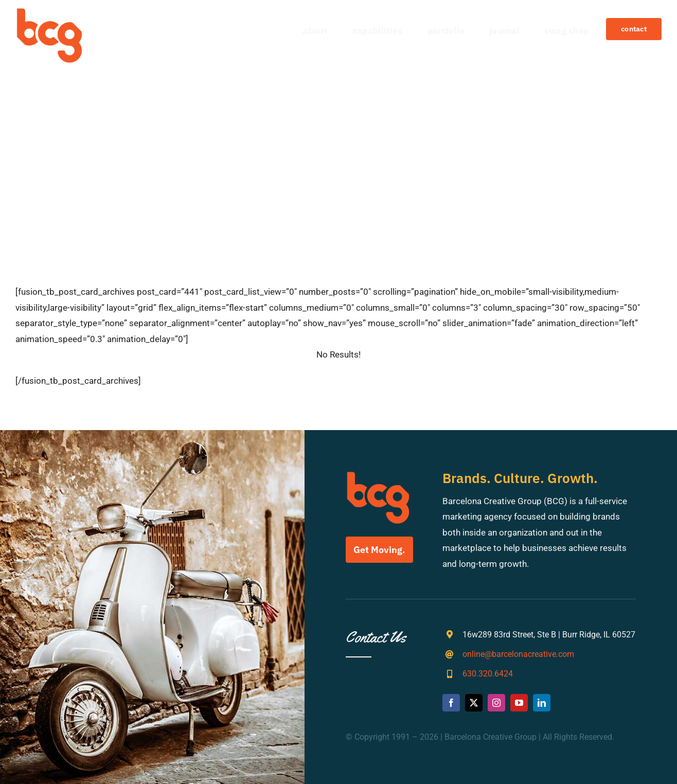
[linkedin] (542, 703)
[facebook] (451, 703)
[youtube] (519, 703)
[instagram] (496, 703)
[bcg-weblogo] (49, 12)
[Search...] (338, 149)
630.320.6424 (488, 674)
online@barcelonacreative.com (518, 654)
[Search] (131, 149)
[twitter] (474, 703)
